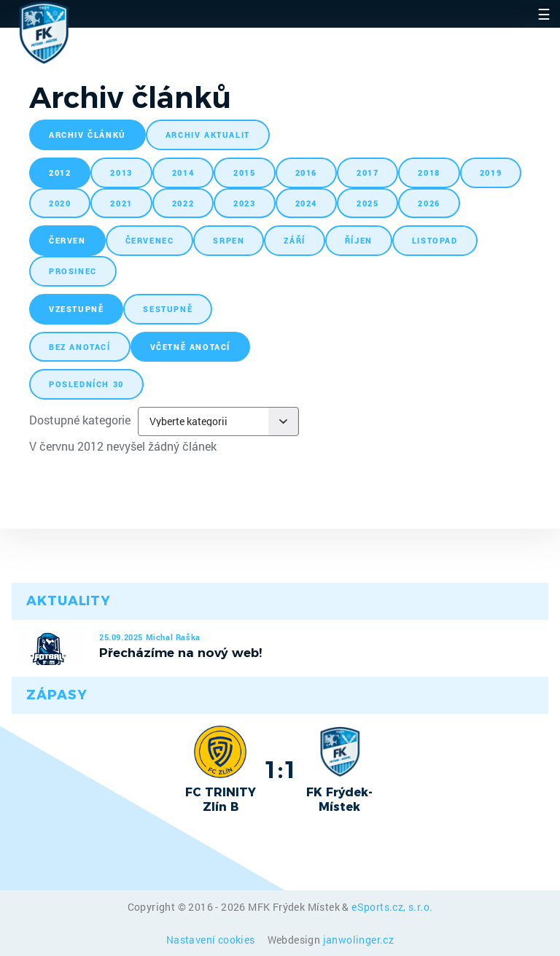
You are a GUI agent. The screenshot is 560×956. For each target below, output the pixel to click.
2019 (491, 172)
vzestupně (76, 309)
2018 (429, 172)
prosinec (73, 271)
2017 (367, 172)
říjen (359, 240)
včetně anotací (190, 347)
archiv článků (87, 135)
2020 (60, 203)
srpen (229, 240)
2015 (244, 172)
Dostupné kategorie (80, 420)
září (294, 240)
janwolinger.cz (359, 940)
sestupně (168, 309)
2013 (121, 172)
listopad (435, 240)
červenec (150, 240)
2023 (244, 203)
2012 (60, 172)
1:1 (280, 769)
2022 (183, 203)
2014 (183, 172)
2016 (306, 172)
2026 (429, 203)
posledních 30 (86, 384)
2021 (121, 203)
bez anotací (80, 347)
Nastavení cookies (212, 940)
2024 (306, 203)
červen (67, 240)
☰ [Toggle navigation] (544, 14)
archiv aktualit (208, 135)
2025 (367, 203)
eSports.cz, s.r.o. (392, 907)
